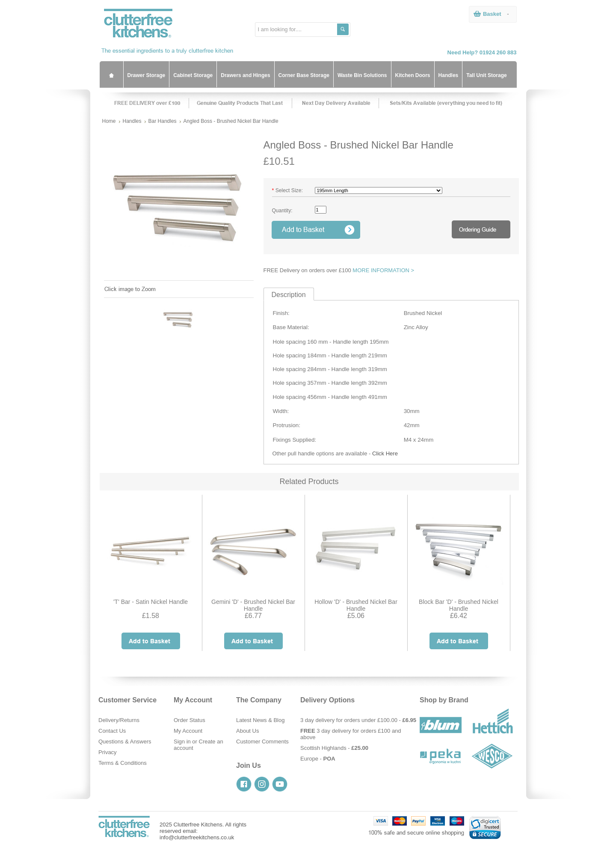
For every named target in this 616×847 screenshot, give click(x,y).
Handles (132, 121)
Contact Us (112, 731)
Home (109, 121)
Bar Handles (163, 121)
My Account (188, 731)
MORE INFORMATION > (383, 270)
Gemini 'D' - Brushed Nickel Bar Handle (253, 605)
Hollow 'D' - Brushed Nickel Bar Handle (356, 605)
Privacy (108, 752)
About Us (247, 731)
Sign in (182, 741)
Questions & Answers (125, 741)
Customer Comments (262, 741)
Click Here (385, 453)
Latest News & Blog (260, 720)
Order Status (190, 720)
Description (289, 295)
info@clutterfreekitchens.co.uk (197, 837)
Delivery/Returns (119, 720)
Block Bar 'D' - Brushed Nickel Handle (459, 605)
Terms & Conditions (123, 763)
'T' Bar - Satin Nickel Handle (151, 602)
